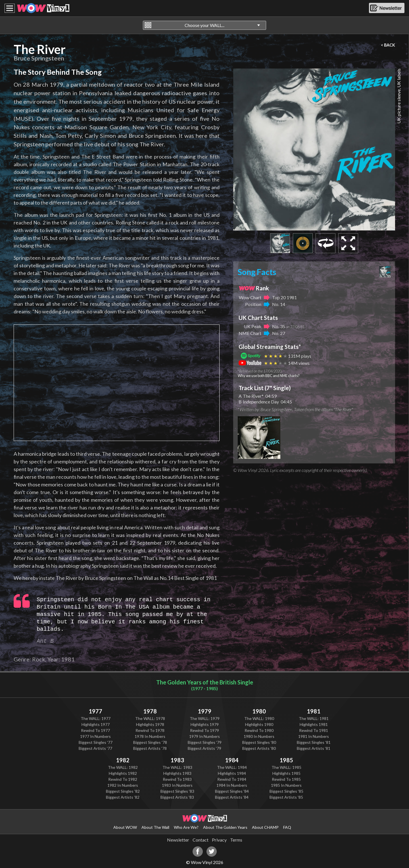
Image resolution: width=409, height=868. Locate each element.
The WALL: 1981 (314, 718)
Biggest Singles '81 (314, 742)
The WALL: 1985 (286, 767)
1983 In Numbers (177, 785)
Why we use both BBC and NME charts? (269, 376)
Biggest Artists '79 (204, 748)
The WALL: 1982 (123, 767)
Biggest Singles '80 (259, 742)
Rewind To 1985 (286, 779)
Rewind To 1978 (150, 730)
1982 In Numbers (123, 785)
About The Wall (155, 827)
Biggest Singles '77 (96, 742)
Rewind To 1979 (204, 730)
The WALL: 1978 (150, 718)
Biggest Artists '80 (259, 748)
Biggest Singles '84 (232, 791)
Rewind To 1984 (232, 779)
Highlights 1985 (286, 773)
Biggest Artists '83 (177, 797)
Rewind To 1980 (259, 730)
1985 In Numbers (286, 785)
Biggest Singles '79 (205, 742)
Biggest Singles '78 (150, 742)
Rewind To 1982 (123, 779)
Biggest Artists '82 (123, 797)
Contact (201, 840)
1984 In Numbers (232, 785)
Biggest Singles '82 (123, 791)
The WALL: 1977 (96, 718)
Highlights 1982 (123, 773)
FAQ (287, 827)
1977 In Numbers (95, 736)
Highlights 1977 (96, 724)
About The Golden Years (225, 827)
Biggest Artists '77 (95, 748)
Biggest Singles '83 (177, 791)
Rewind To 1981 (314, 730)
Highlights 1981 (314, 724)
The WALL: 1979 (205, 718)
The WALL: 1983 (177, 767)
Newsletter (178, 840)
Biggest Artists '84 (232, 797)
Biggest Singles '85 (286, 791)
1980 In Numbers (259, 736)
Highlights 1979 (205, 724)
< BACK (388, 45)
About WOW (125, 827)
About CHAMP (265, 827)
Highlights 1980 (259, 724)
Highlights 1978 (150, 724)
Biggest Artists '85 (286, 797)
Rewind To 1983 (177, 779)
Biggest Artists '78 (150, 748)
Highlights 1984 (232, 773)
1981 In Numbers (314, 736)
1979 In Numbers (204, 736)
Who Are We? (186, 827)
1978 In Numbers (150, 736)
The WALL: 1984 (232, 767)
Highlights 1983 (177, 773)
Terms (236, 840)
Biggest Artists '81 (314, 748)
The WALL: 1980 (259, 718)
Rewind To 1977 (95, 730)
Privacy (219, 840)
